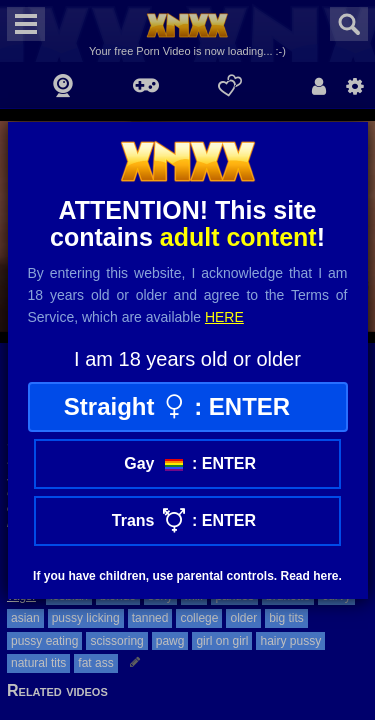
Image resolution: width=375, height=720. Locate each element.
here (224, 317)
